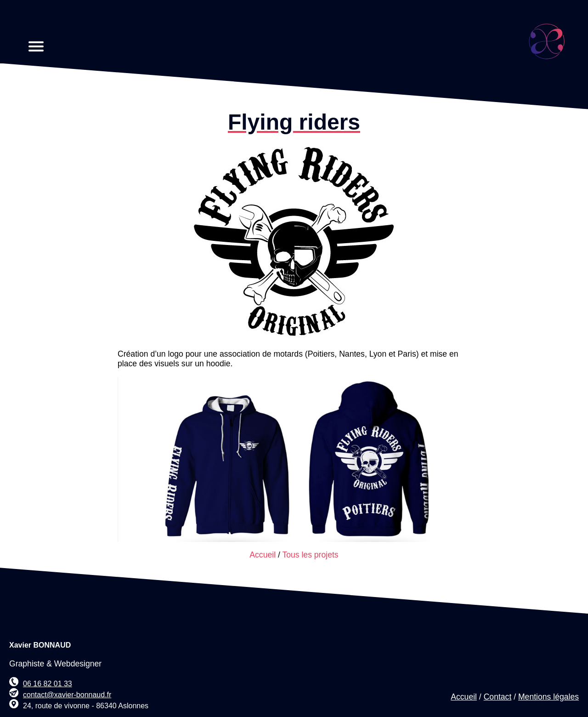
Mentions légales (548, 697)
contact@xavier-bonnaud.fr (67, 695)
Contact (498, 697)
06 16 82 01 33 (48, 684)
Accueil (263, 555)
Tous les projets (310, 555)
